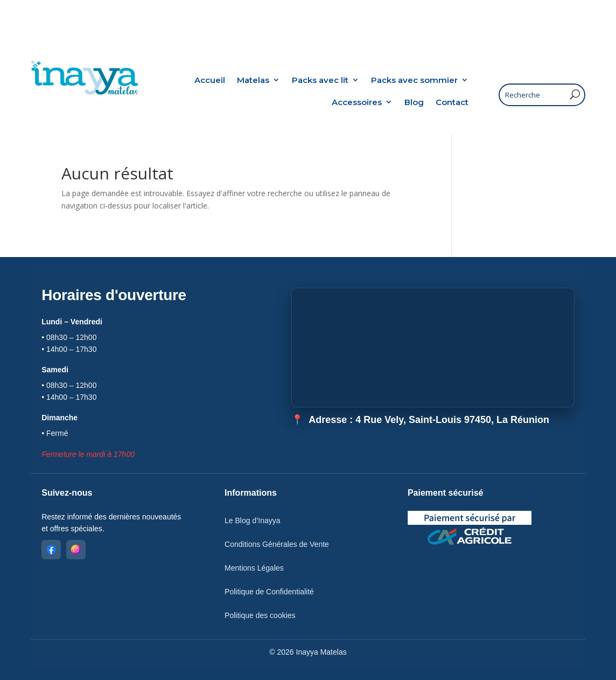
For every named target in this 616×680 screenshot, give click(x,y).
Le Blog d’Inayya (253, 521)
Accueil (210, 80)
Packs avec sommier (414, 80)
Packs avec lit (320, 80)
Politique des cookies (260, 615)
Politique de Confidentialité (269, 592)
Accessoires (357, 102)
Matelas (253, 80)
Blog (414, 102)
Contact (452, 102)
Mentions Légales (254, 568)
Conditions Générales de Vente (277, 544)
